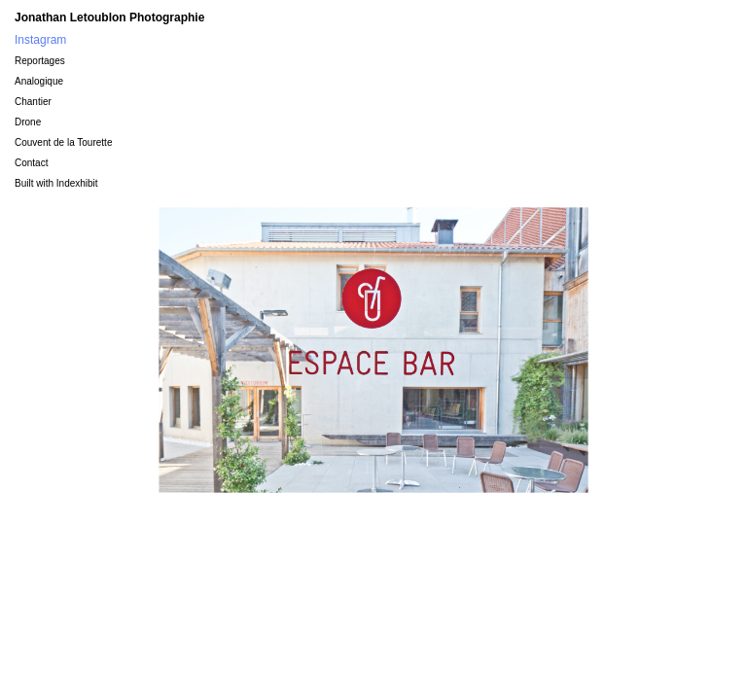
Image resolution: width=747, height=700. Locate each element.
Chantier (33, 102)
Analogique (39, 81)
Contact (31, 163)
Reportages (40, 61)
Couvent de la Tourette (63, 142)
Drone (28, 122)
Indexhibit (77, 183)
